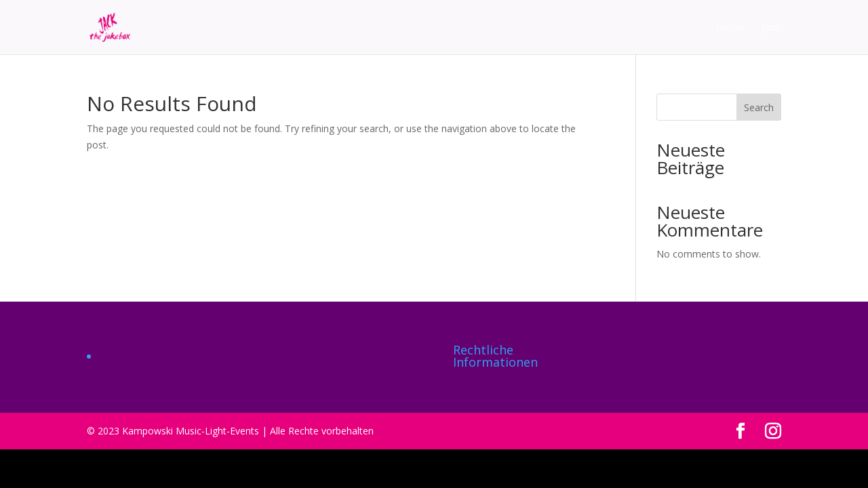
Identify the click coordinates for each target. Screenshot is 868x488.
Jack (771, 28)
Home (730, 28)
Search (759, 107)
